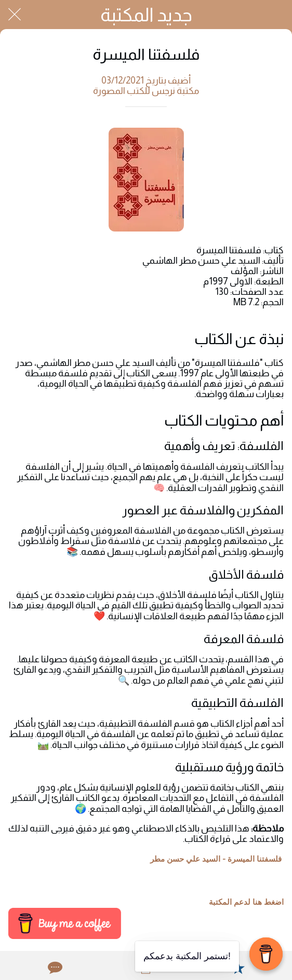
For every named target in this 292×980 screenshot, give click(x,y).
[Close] (15, 15)
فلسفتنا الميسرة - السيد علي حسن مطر (216, 859)
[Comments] (54, 968)
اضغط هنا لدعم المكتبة (246, 902)
